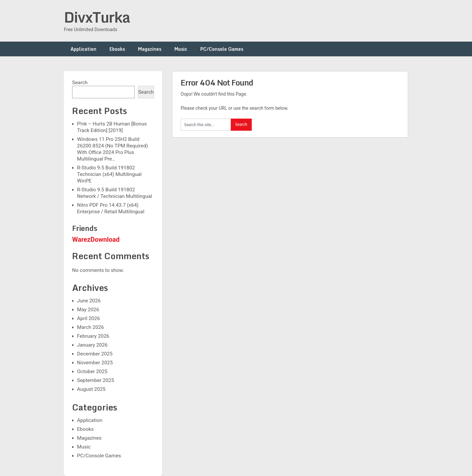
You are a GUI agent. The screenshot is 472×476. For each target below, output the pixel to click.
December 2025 (95, 354)
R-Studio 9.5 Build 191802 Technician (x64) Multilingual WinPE (109, 174)
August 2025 (91, 389)
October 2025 (92, 371)
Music (181, 49)
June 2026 (89, 301)
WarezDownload (96, 239)
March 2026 (90, 327)
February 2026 (93, 336)
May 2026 (88, 310)
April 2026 (88, 318)
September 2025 (96, 380)
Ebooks (117, 49)
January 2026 (92, 345)
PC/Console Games (222, 49)
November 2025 (95, 363)
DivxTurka (97, 17)
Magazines (150, 49)
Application (83, 49)
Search (80, 83)
